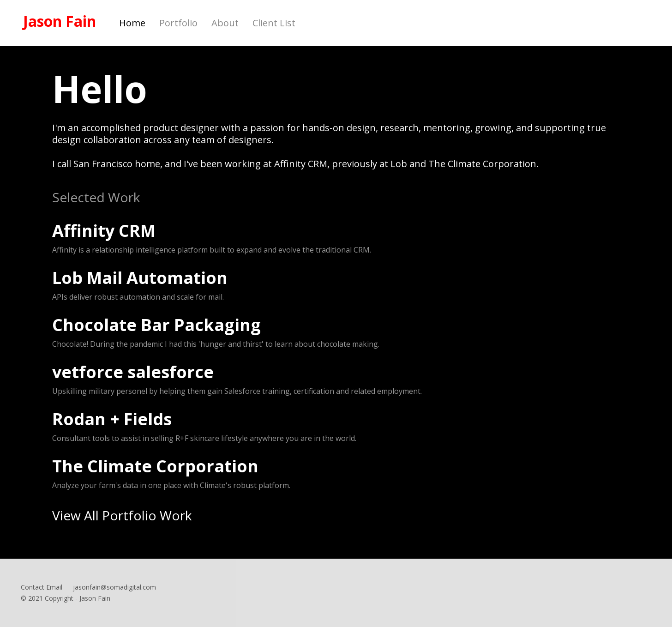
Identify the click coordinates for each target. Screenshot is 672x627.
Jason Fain (60, 21)
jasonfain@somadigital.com (114, 587)
